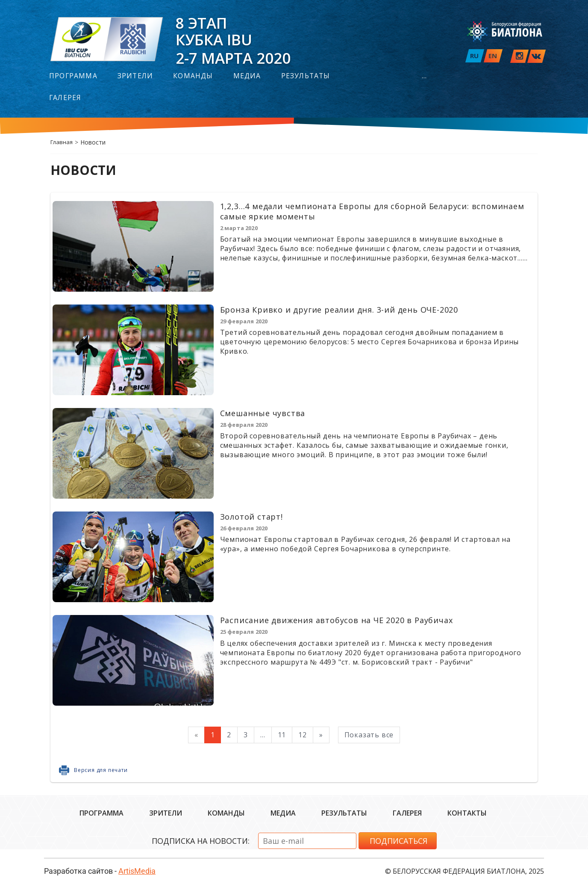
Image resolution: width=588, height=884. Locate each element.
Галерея (65, 98)
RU (474, 56)
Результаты (306, 77)
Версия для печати (101, 770)
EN (493, 56)
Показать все (369, 735)
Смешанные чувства (263, 413)
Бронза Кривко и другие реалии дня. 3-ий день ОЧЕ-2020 (339, 310)
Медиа (247, 77)
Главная (62, 142)
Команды (193, 77)
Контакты (467, 813)
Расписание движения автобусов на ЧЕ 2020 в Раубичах (337, 620)
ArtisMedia (137, 871)
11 (282, 735)
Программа (73, 77)
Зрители (135, 77)
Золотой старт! (251, 517)
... (425, 77)
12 (303, 735)
